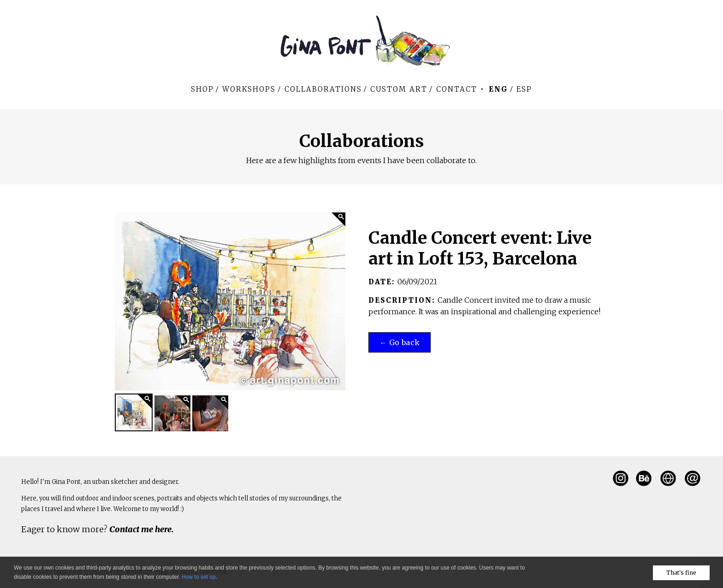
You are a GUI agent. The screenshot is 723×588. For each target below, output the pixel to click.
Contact (457, 89)
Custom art (399, 89)
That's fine (681, 573)
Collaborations (323, 89)
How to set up (199, 577)
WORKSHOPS (249, 89)
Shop (202, 89)
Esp (524, 89)
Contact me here (140, 529)
